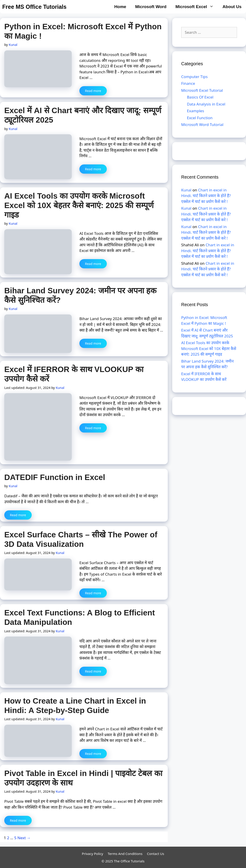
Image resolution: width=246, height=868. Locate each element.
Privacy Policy (93, 854)
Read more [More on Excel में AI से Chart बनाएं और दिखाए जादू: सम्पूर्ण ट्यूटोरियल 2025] (93, 169)
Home (120, 7)
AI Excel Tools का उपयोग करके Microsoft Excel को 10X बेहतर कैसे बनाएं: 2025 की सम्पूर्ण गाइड (79, 205)
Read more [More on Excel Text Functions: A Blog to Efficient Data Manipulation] (93, 671)
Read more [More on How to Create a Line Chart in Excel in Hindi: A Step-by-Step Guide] (93, 754)
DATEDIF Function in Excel (55, 477)
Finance (188, 83)
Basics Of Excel (200, 97)
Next (24, 838)
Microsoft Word (151, 7)
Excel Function (200, 118)
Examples (195, 111)
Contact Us (156, 854)
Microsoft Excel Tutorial (202, 90)
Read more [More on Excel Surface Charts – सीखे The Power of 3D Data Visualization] (93, 593)
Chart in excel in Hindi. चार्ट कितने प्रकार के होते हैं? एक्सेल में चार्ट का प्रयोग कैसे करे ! (206, 196)
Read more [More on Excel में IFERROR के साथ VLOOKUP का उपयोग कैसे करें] (93, 428)
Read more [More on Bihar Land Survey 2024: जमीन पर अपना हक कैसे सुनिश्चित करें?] (93, 343)
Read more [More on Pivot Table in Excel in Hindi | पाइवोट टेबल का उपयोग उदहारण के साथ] (18, 820)
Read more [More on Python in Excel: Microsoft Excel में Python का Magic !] (93, 91)
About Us (232, 7)
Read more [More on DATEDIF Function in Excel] (18, 515)
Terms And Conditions (125, 854)
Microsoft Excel (197, 7)
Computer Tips (195, 77)
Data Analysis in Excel (206, 104)
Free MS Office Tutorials (34, 7)
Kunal (186, 190)
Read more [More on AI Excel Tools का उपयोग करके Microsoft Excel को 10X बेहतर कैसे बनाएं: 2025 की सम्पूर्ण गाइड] (93, 264)
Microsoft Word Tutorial (202, 124)
